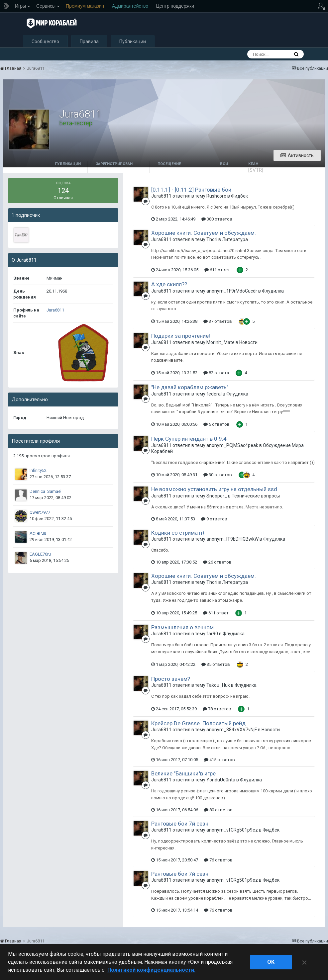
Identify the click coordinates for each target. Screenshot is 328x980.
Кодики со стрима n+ (178, 534)
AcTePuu (38, 534)
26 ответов (217, 563)
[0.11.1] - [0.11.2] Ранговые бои (191, 191)
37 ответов (218, 322)
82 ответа (216, 374)
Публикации (133, 43)
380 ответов (217, 220)
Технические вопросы (256, 497)
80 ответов (218, 811)
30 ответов (218, 476)
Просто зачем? (171, 680)
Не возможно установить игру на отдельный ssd (214, 490)
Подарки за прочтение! (181, 337)
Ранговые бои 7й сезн (180, 825)
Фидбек (239, 197)
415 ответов (219, 761)
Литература (235, 240)
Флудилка (273, 292)
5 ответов (217, 425)
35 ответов (216, 665)
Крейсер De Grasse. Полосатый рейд (198, 724)
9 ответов (214, 520)
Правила (89, 43)
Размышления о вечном (182, 628)
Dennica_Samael (46, 492)
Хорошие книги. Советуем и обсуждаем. (204, 234)
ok (271, 962)
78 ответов (217, 710)
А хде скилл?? (169, 285)
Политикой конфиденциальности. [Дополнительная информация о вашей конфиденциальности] (151, 970)
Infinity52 (38, 471)
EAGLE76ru (40, 555)
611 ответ (217, 271)
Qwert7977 (40, 513)
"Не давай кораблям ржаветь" (190, 388)
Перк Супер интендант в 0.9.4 (189, 440)
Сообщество (45, 43)
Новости (248, 343)
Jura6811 (55, 311)
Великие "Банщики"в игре (183, 774)
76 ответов (218, 861)
